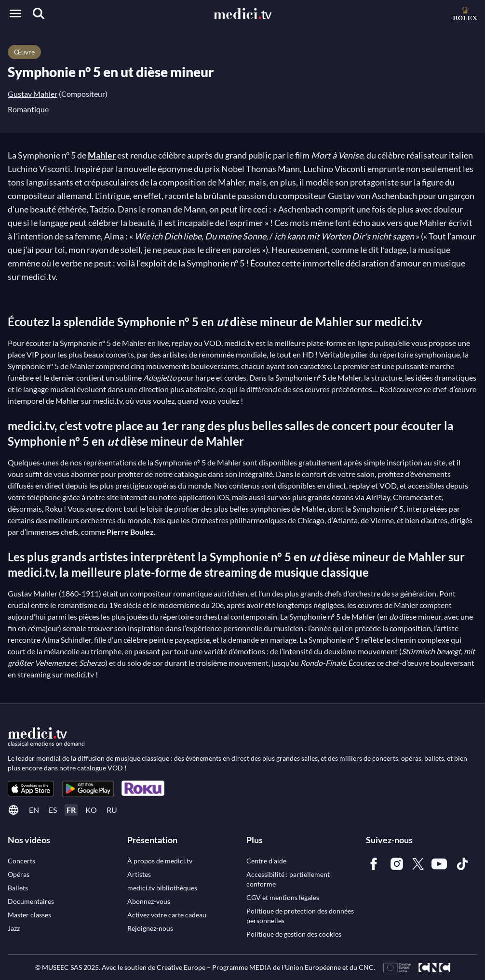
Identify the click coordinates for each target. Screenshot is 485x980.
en (34, 810)
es (53, 810)
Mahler (102, 155)
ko (91, 810)
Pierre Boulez (130, 532)
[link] (31, 788)
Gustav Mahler (33, 94)
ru (112, 810)
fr (71, 810)
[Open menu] (15, 13)
